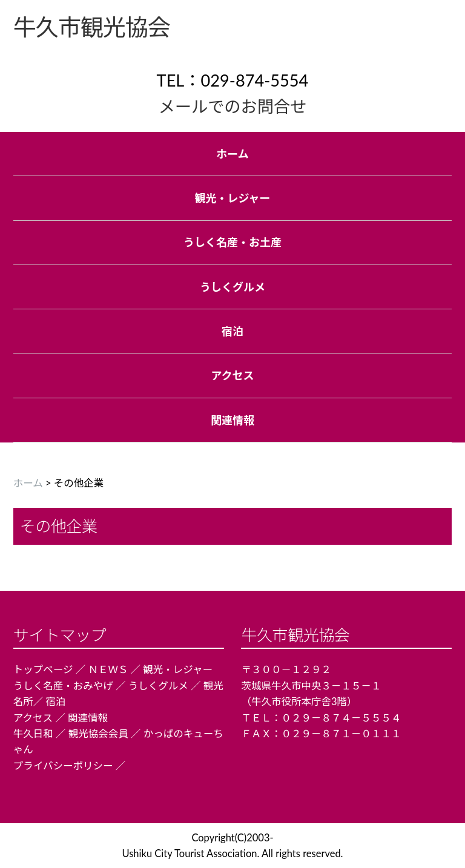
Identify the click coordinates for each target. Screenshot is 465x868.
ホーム (28, 483)
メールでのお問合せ (233, 106)
